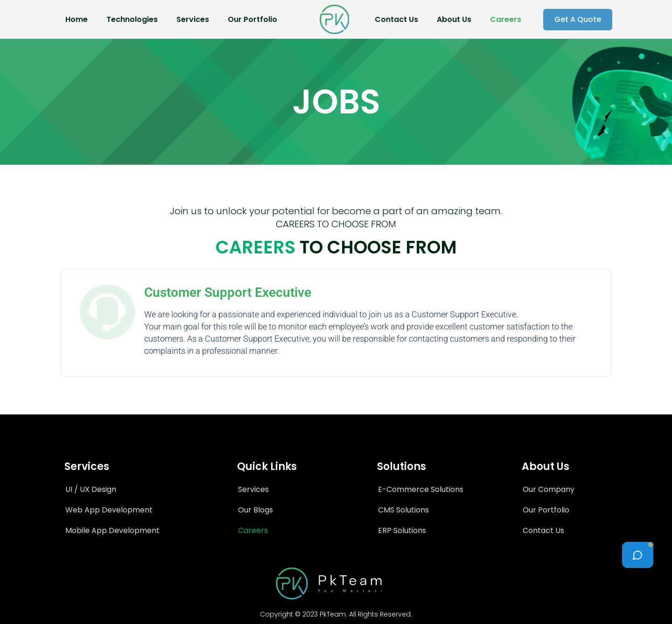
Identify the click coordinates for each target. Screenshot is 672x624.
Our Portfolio (252, 19)
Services (193, 19)
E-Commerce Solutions (421, 489)
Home (77, 19)
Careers (506, 19)
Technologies (132, 19)
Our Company (549, 489)
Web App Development (109, 510)
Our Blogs (255, 510)
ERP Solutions (402, 530)
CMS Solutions (403, 510)
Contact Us (396, 19)
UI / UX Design (91, 489)
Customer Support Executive (228, 292)
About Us (454, 19)
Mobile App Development (112, 530)
